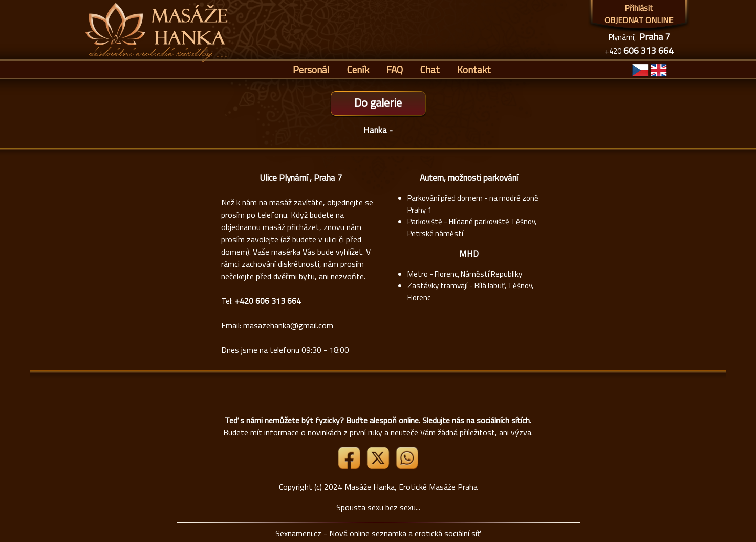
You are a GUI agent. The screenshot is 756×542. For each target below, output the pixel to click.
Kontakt (474, 69)
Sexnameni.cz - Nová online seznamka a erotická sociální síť (378, 533)
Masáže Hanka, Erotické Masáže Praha (411, 487)
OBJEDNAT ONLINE (639, 20)
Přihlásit (639, 8)
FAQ (395, 69)
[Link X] (379, 466)
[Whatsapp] (407, 466)
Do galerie (378, 102)
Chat (430, 69)
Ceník (358, 69)
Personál (311, 69)
